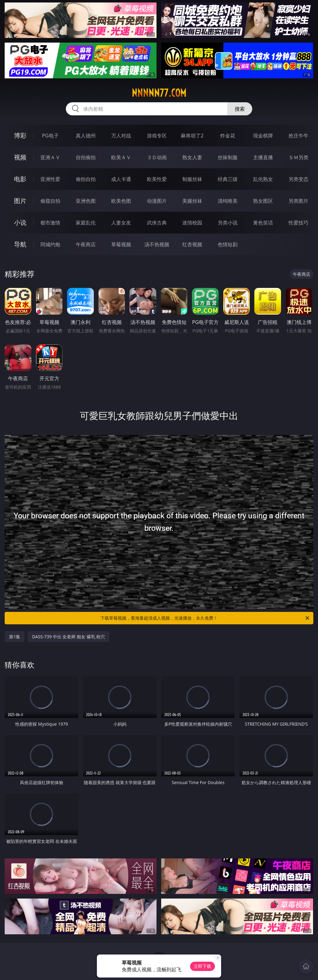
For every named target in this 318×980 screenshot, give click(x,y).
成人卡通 (121, 179)
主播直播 (263, 157)
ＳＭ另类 (298, 157)
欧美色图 (121, 201)
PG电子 (50, 136)
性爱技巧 (298, 223)
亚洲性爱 (50, 179)
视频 (20, 157)
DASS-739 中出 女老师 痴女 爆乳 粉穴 (68, 637)
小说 (20, 222)
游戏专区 (157, 136)
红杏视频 (192, 244)
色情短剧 (228, 244)
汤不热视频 (157, 244)
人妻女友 (121, 223)
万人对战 (121, 136)
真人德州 (86, 136)
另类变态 (298, 179)
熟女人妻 (192, 157)
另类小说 (228, 223)
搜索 (240, 109)
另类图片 (298, 201)
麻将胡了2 (192, 136)
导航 (20, 244)
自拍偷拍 (86, 157)
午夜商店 (86, 244)
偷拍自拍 (86, 179)
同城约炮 (50, 244)
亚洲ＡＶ (50, 157)
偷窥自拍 (50, 201)
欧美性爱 (157, 179)
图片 (20, 201)
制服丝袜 (192, 179)
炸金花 (228, 136)
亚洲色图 (86, 201)
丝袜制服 (228, 157)
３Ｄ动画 (157, 157)
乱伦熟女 (263, 179)
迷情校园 (192, 223)
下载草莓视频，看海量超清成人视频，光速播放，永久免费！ (205, 618)
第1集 (15, 637)
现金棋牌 (263, 136)
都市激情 (50, 223)
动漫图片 (157, 201)
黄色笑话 (263, 223)
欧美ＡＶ (121, 157)
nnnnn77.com (159, 93)
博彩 (20, 135)
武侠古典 (157, 223)
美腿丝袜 (192, 201)
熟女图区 (263, 201)
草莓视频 (121, 244)
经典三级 (228, 179)
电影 (20, 179)
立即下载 (202, 966)
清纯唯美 (228, 201)
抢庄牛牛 (298, 136)
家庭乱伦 (86, 223)
